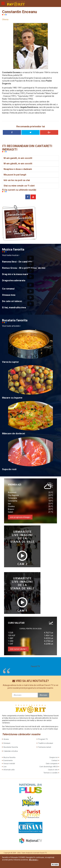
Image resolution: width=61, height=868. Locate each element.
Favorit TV (35, 666)
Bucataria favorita (11, 747)
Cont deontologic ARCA (49, 767)
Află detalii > (34, 860)
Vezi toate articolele (11, 326)
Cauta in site (53, 770)
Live (5, 767)
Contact (55, 761)
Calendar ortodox (11, 751)
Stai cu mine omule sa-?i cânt (19, 186)
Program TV (43, 739)
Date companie (52, 764)
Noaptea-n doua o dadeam (18, 169)
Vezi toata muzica (11, 255)
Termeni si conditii (51, 773)
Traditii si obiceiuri (46, 743)
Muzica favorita (9, 757)
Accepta (55, 865)
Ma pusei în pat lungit (15, 175)
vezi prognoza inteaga (20, 517)
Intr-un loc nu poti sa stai (17, 180)
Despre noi (54, 757)
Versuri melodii (9, 764)
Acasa (6, 739)
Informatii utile (9, 770)
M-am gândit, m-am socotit (18, 164)
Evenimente (8, 761)
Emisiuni (7, 743)
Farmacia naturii (45, 747)
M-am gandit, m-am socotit (18, 158)
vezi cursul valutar (18, 649)
